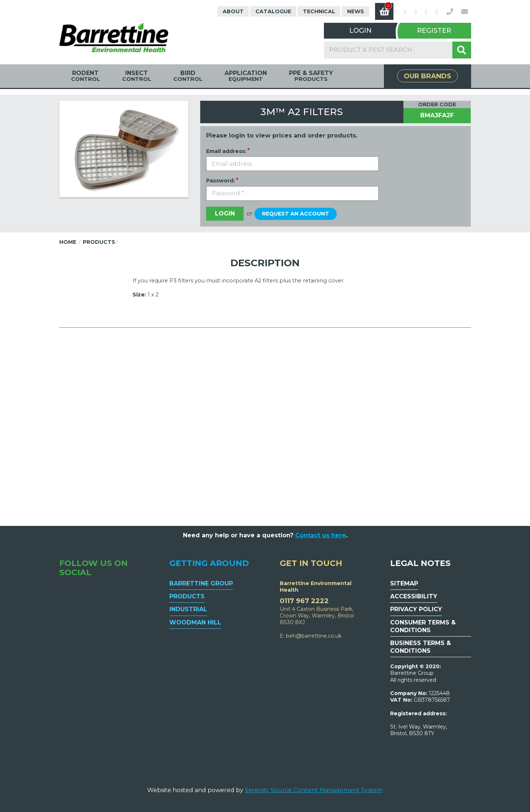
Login (361, 31)
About (233, 11)
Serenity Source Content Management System (314, 790)
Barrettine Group (201, 583)
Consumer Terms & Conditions (423, 626)
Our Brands (427, 76)
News (356, 11)
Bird (188, 76)
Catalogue (273, 11)
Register (434, 31)
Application (246, 76)
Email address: (226, 151)
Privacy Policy (416, 609)
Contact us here (321, 535)
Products (99, 242)
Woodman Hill (195, 622)
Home (68, 242)
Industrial (188, 609)
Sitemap (404, 583)
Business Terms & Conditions (421, 647)
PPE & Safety (311, 76)
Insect (137, 76)
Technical (319, 11)
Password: (220, 181)
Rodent (86, 76)
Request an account (296, 214)
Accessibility (414, 596)
